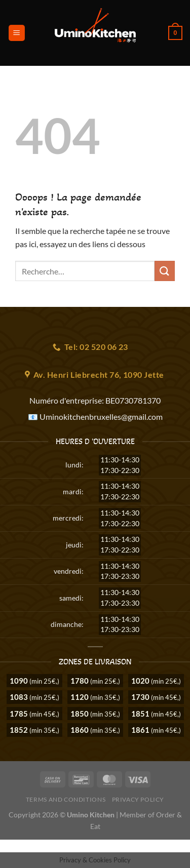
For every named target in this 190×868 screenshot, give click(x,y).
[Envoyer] (165, 271)
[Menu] (17, 33)
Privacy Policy (138, 799)
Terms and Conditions (66, 799)
